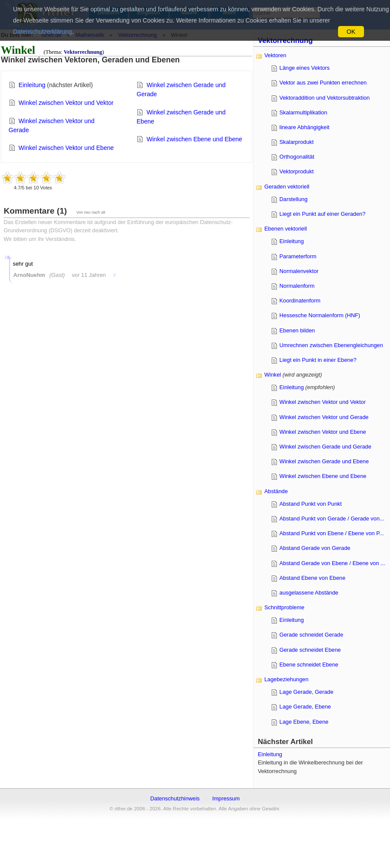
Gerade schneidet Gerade (311, 635)
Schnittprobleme (284, 607)
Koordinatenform (300, 301)
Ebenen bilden (297, 330)
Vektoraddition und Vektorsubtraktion (325, 98)
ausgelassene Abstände (309, 593)
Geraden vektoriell (287, 187)
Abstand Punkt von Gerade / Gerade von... (332, 519)
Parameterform (298, 256)
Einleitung (32, 85)
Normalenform (297, 286)
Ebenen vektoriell (286, 229)
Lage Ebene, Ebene (304, 722)
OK (351, 32)
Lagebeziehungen (286, 679)
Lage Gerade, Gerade (307, 692)
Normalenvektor (299, 271)
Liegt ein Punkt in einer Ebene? (318, 360)
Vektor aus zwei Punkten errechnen (323, 83)
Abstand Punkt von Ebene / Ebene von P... (332, 533)
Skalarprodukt (297, 142)
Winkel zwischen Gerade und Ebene (324, 461)
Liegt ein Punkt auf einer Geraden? (323, 214)
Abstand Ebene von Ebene (312, 578)
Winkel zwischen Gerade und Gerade (325, 447)
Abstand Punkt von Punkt (311, 504)
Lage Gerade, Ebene (305, 707)
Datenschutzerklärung (42, 32)
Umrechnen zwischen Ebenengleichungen (331, 345)
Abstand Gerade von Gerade (315, 548)
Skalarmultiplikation (303, 112)
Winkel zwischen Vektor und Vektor (66, 103)
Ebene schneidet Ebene (309, 665)
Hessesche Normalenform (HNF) (320, 315)
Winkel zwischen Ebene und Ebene (194, 139)
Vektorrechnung (83, 52)
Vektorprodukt (297, 171)
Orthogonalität (297, 157)
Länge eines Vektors (305, 68)
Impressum (226, 798)
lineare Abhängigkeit (304, 127)
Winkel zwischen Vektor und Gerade (324, 417)
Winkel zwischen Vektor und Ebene (66, 148)
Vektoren (275, 55)
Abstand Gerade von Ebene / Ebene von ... (332, 563)
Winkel (273, 375)
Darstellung (294, 199)
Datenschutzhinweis (175, 798)
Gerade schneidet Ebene (310, 650)
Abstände (276, 491)
